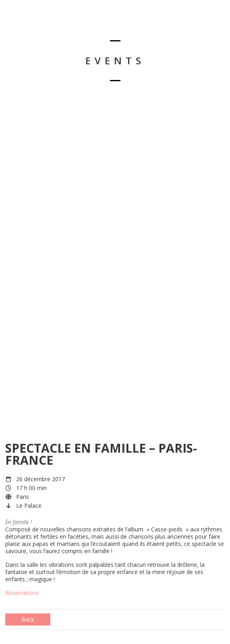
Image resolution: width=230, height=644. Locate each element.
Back (28, 619)
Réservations (22, 593)
